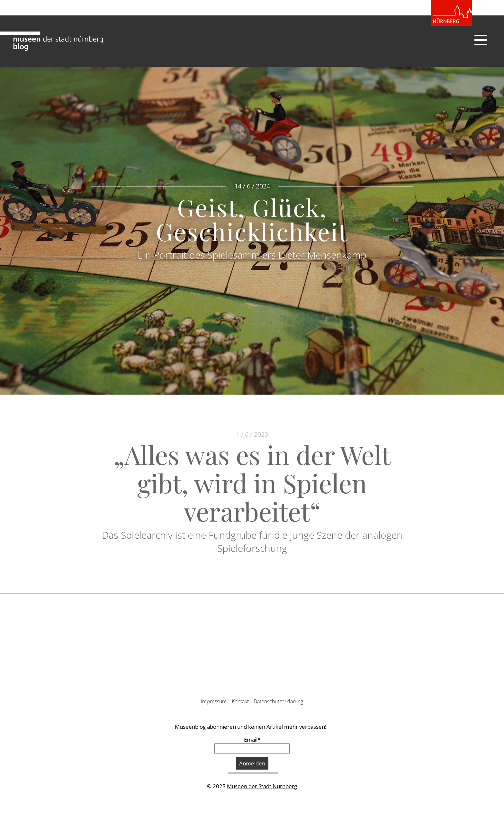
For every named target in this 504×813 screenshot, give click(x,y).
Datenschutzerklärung (278, 701)
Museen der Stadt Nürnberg (262, 786)
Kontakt (240, 701)
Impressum (214, 701)
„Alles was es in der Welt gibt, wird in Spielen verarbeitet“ (252, 483)
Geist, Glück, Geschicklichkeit (252, 219)
